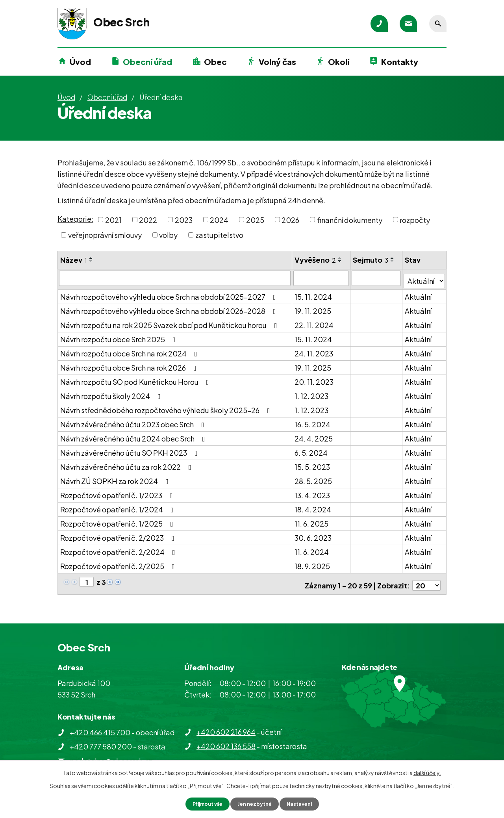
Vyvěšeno (316, 260)
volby (168, 235)
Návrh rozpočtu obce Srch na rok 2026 (130, 365)
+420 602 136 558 (226, 740)
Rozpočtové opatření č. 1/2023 (118, 492)
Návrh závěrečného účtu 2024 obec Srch (134, 436)
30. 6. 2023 (313, 535)
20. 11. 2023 (314, 379)
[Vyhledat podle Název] (175, 278)
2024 (219, 220)
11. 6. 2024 (312, 549)
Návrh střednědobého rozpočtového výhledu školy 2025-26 (167, 407)
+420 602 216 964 (226, 726)
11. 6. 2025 (312, 521)
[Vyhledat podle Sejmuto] (377, 278)
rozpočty (415, 220)
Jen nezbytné (255, 803)
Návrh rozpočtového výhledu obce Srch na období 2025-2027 (170, 294)
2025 (255, 220)
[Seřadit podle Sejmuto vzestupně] (393, 258)
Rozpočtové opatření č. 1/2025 (118, 521)
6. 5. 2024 (311, 450)
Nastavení (303, 803)
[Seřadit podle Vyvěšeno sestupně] (341, 261)
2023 (184, 220)
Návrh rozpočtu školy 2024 (112, 393)
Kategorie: (75, 219)
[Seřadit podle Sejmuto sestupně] (393, 261)
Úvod (80, 62)
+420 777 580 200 (101, 740)
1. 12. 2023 (312, 393)
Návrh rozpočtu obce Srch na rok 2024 (130, 351)
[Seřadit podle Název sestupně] (91, 261)
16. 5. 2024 (313, 422)
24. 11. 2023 (314, 351)
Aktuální (419, 294)
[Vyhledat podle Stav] (424, 278)
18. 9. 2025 (313, 563)
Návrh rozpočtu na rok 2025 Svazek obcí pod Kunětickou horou (170, 322)
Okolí (339, 62)
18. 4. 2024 (313, 507)
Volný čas (277, 62)
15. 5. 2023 (313, 464)
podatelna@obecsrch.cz (111, 754)
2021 (113, 220)
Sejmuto (371, 260)
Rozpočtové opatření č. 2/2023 (119, 535)
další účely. (427, 772)
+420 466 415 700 (100, 726)
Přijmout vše (204, 803)
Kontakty (400, 62)
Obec (215, 62)
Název (74, 260)
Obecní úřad (147, 62)
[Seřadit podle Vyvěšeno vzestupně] (341, 258)
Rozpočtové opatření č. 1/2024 (119, 507)
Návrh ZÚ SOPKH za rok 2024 (116, 478)
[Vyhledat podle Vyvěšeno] (321, 278)
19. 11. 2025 (313, 308)
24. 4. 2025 (314, 436)
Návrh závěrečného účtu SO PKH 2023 (131, 450)
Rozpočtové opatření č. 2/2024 (119, 549)
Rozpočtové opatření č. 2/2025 (119, 563)
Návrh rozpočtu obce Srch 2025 (120, 337)
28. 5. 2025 (314, 478)
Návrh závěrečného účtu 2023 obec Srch (134, 422)
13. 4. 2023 (313, 492)
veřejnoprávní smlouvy (105, 235)
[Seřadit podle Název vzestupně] (91, 258)
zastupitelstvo (219, 235)
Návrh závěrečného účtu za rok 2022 (127, 464)
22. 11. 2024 (314, 322)
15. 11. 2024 (314, 294)
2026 (290, 220)
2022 (148, 220)
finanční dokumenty (350, 220)
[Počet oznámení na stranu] (426, 580)
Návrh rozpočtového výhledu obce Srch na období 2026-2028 (170, 308)
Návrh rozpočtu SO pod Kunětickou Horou (136, 379)
